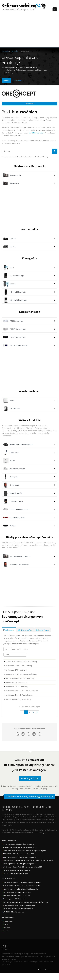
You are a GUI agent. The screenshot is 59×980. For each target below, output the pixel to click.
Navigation (29, 103)
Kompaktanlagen (29, 312)
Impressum (53, 970)
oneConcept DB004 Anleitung (16, 682)
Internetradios (29, 229)
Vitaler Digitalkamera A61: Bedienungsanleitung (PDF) (21, 857)
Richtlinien (7, 928)
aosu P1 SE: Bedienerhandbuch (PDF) (15, 874)
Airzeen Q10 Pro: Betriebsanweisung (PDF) (17, 870)
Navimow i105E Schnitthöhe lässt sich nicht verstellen (21, 889)
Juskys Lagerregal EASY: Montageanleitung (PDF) (19, 864)
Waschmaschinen (30, 391)
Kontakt (6, 931)
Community (17, 80)
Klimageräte (30, 258)
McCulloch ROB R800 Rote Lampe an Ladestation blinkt (21, 886)
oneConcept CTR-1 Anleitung (16, 670)
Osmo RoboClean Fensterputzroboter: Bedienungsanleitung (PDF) (25, 851)
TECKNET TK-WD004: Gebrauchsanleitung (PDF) (19, 854)
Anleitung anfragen (30, 778)
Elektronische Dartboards (30, 166)
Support (6, 80)
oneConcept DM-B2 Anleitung (17, 687)
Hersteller (15, 51)
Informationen (8, 921)
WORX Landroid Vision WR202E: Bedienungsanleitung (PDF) (23, 867)
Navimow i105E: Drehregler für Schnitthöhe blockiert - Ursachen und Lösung (28, 860)
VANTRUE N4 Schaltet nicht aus (13, 912)
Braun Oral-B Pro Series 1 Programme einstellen (19, 905)
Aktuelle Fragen (42, 630)
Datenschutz (42, 970)
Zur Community (40, 833)
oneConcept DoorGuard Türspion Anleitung (22, 691)
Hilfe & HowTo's (25, 630)
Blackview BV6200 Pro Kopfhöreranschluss (17, 892)
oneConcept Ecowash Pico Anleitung (19, 695)
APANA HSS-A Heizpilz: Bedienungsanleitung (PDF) (20, 847)
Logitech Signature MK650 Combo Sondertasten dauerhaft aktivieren (26, 902)
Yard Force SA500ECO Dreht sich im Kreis (17, 896)
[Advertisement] (29, 30)
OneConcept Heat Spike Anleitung (18, 699)
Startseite (5, 51)
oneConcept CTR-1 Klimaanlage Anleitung (21, 674)
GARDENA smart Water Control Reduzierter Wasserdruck (22, 883)
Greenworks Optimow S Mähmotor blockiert (18, 909)
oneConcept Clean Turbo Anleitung (19, 666)
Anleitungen (9, 630)
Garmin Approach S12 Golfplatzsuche (15, 899)
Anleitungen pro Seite (16, 649)
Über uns (6, 924)
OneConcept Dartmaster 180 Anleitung (20, 678)
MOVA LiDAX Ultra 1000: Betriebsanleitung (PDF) (19, 844)
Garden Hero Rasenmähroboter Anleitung (21, 662)
